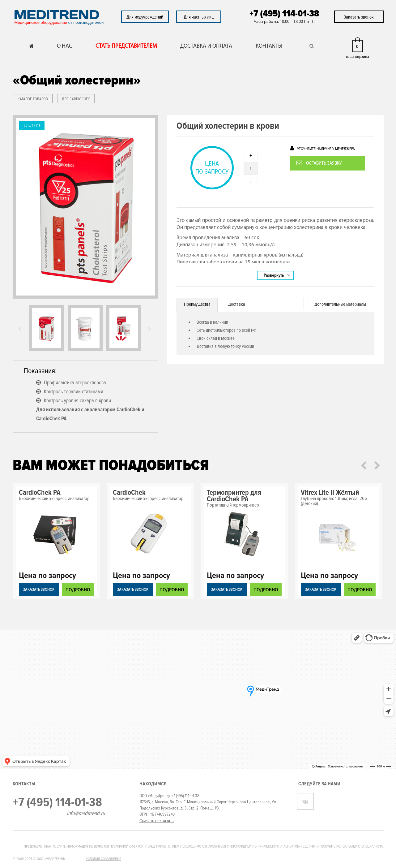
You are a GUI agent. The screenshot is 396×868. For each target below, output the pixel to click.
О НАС (64, 46)
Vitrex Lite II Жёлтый (330, 493)
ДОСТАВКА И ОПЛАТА (206, 46)
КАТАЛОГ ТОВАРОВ (33, 99)
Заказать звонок (359, 17)
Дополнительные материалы (340, 304)
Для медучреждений (145, 17)
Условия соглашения (104, 859)
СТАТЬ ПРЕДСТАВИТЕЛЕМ (126, 46)
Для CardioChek (76, 99)
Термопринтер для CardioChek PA (234, 496)
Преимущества (197, 304)
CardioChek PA (40, 493)
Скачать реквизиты (157, 821)
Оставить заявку (319, 163)
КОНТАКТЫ (269, 46)
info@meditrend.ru (86, 813)
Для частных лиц (199, 17)
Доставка (237, 304)
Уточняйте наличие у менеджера (323, 148)
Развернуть (277, 275)
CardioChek (129, 493)
